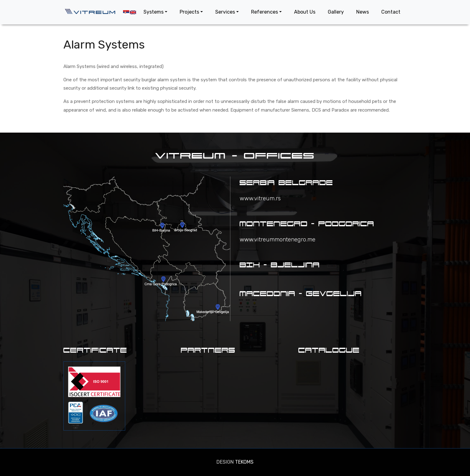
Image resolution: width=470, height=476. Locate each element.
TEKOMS (244, 462)
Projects (189, 12)
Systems (154, 12)
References (265, 12)
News (363, 12)
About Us (305, 12)
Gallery (336, 12)
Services (225, 12)
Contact (391, 12)
